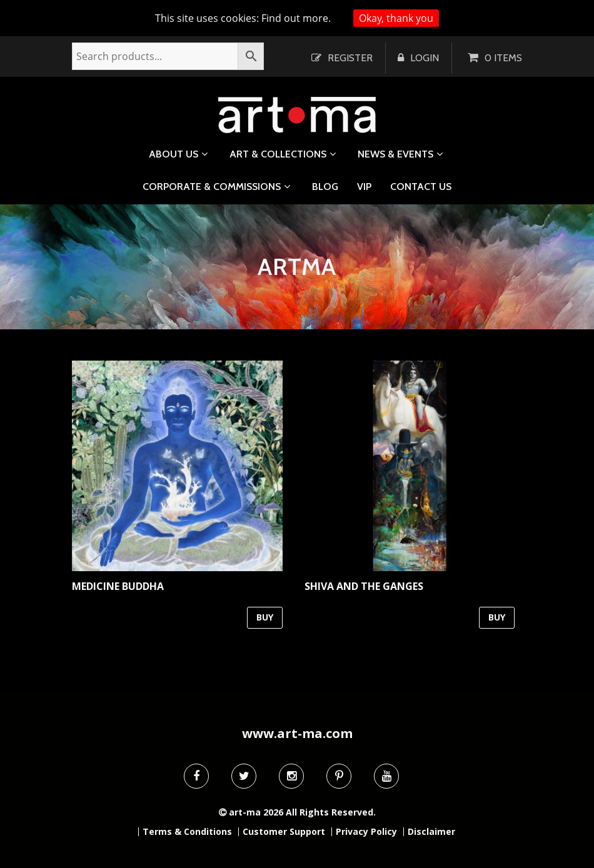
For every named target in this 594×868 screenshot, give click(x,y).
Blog (325, 187)
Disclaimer (431, 832)
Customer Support (284, 832)
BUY (265, 617)
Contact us (421, 187)
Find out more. (296, 18)
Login (425, 58)
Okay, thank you (396, 18)
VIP (364, 187)
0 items (503, 58)
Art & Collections (278, 154)
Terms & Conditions (187, 832)
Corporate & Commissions (212, 187)
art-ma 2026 (256, 812)
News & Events (395, 154)
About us (174, 154)
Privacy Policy (366, 832)
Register (350, 58)
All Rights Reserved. (331, 812)
